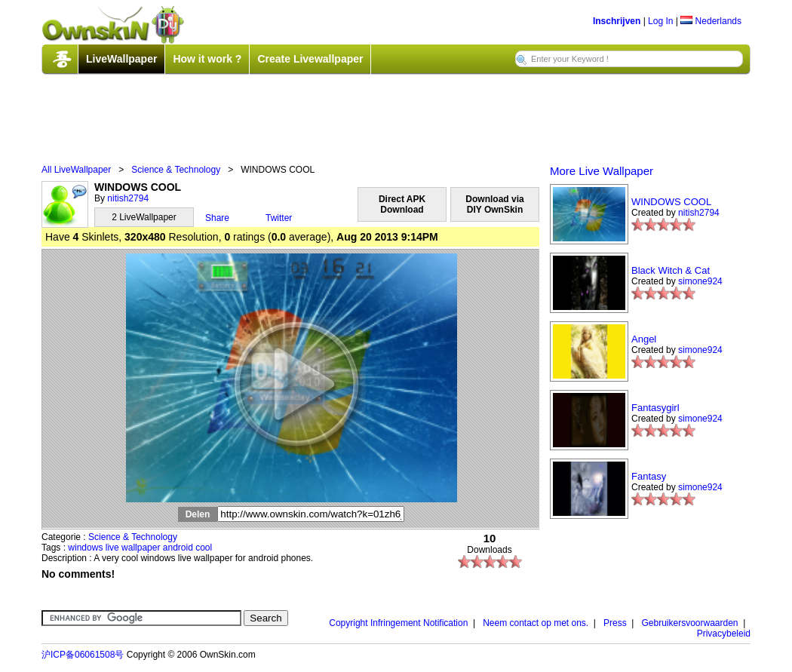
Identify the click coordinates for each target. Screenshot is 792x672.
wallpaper (141, 548)
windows (85, 548)
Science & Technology (176, 170)
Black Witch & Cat (671, 270)
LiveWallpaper (121, 59)
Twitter (279, 218)
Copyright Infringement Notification (398, 623)
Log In (660, 21)
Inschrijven (617, 21)
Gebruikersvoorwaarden (689, 623)
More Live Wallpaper (602, 171)
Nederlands (711, 21)
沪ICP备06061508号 (83, 655)
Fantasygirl (655, 408)
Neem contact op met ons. (536, 623)
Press (615, 623)
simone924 (700, 281)
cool (204, 548)
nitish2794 (128, 198)
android (178, 548)
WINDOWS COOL (671, 202)
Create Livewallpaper (310, 59)
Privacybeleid (724, 634)
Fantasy (649, 476)
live (112, 548)
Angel (644, 339)
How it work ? (207, 59)
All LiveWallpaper (76, 170)
